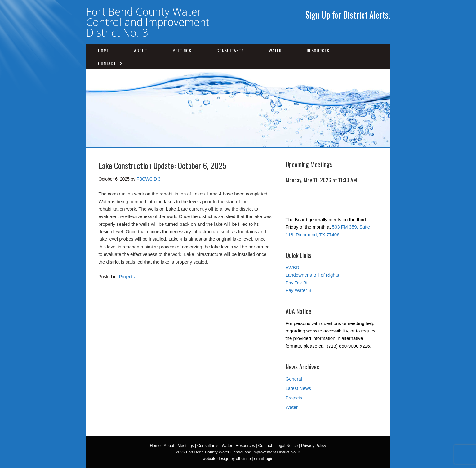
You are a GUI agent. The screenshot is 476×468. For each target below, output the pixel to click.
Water (275, 50)
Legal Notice (287, 446)
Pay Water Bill (300, 290)
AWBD (292, 267)
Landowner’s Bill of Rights (312, 275)
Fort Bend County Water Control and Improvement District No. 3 (148, 22)
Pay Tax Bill (298, 283)
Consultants (230, 50)
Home (103, 50)
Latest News (298, 388)
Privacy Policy (314, 446)
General (294, 379)
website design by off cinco (227, 459)
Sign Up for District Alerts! (348, 15)
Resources (318, 50)
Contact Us (110, 63)
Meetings (182, 50)
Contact (265, 446)
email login (264, 459)
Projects (127, 277)
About (141, 50)
